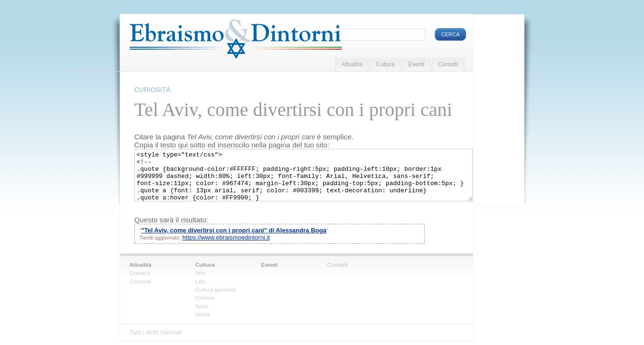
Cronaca (140, 273)
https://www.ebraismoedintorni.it (226, 237)
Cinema (205, 298)
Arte (200, 273)
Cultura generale (216, 290)
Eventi (416, 64)
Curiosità (140, 282)
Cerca (451, 34)
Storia (203, 314)
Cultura (385, 64)
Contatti (448, 64)
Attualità (352, 64)
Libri (201, 282)
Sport (202, 306)
